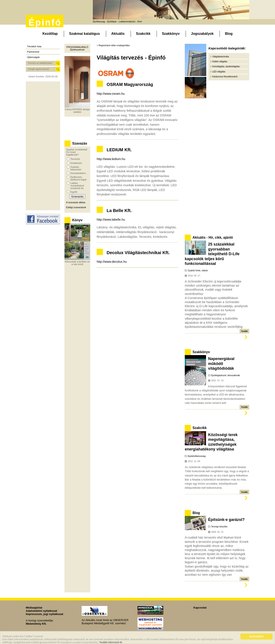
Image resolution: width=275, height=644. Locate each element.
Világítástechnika (221, 57)
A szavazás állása (76, 202)
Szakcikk (143, 34)
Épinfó (45, 22)
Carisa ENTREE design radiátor (77, 111)
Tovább (244, 331)
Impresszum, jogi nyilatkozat (44, 614)
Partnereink (33, 52)
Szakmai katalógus (85, 34)
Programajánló (77, 47)
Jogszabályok (202, 34)
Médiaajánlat (34, 608)
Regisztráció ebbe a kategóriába (114, 45)
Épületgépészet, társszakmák (226, 375)
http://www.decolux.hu (112, 262)
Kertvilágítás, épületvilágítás (226, 66)
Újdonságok (33, 57)
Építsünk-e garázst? (226, 520)
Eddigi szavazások (76, 207)
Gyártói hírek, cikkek (198, 271)
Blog (229, 34)
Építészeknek (77, 50)
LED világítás (219, 72)
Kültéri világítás (220, 62)
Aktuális (118, 34)
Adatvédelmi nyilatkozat (41, 611)
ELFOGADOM (257, 637)
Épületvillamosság (197, 456)
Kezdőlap (50, 34)
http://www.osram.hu (111, 94)
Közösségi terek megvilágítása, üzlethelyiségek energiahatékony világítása (211, 442)
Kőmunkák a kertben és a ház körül (77, 263)
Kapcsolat (200, 608)
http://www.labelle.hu (111, 220)
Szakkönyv (171, 34)
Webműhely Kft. (36, 624)
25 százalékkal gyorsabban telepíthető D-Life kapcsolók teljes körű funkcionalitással (212, 254)
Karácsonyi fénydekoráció (225, 77)
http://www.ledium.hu (111, 159)
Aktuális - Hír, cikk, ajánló (213, 237)
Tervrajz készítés (219, 527)
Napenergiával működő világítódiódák (221, 364)
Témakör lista (34, 46)
